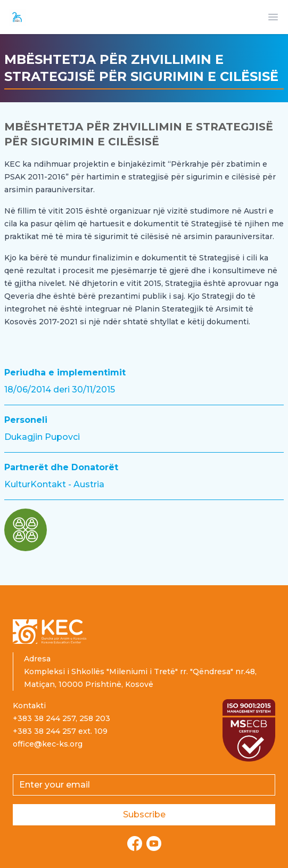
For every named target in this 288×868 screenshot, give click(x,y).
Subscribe (144, 814)
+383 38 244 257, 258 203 (61, 718)
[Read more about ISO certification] (249, 730)
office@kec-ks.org (48, 744)
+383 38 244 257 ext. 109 (60, 731)
